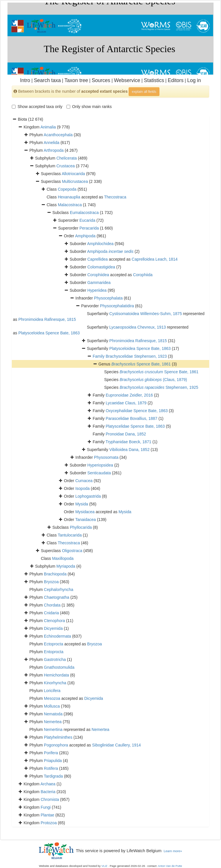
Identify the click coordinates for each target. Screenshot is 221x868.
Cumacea (84, 481)
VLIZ (104, 866)
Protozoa (49, 823)
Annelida (52, 143)
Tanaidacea (85, 520)
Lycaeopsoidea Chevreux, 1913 (138, 327)
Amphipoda (85, 236)
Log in (194, 80)
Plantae (47, 815)
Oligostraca (72, 551)
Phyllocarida (81, 527)
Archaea (48, 784)
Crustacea (66, 166)
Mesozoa (52, 698)
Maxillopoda (63, 558)
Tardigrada (53, 776)
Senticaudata (99, 473)
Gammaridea (99, 283)
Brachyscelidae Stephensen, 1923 (136, 356)
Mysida (82, 504)
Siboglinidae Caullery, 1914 (116, 745)
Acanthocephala (58, 135)
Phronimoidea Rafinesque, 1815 (47, 319)
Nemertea (53, 722)
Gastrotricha (55, 659)
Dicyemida (53, 628)
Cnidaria (52, 613)
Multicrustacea (75, 181)
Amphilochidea (100, 244)
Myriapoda (66, 566)
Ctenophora (55, 621)
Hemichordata (57, 675)
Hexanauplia (69, 197)
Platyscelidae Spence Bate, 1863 (135, 426)
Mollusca (52, 706)
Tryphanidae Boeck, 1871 (128, 442)
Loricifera (52, 691)
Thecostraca (115, 197)
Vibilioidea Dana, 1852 (129, 450)
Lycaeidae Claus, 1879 (126, 403)
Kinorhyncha (55, 683)
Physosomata (106, 457)
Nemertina (53, 729)
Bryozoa (51, 582)
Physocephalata (108, 298)
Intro (25, 80)
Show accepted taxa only (37, 107)
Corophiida (143, 275)
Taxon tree (76, 80)
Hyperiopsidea (100, 465)
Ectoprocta (54, 644)
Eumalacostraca (84, 213)
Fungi (46, 807)
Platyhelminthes (58, 737)
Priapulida (53, 761)
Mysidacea (85, 512)
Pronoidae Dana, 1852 (126, 434)
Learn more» (173, 851)
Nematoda (53, 714)
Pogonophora (56, 745)
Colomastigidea (101, 267)
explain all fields (144, 92)
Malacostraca (70, 205)
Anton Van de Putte (170, 866)
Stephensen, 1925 (159, 387)
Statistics (154, 80)
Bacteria (48, 792)
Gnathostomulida (59, 667)
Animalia (48, 127)
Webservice (127, 80)
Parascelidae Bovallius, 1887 (132, 418)
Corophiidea (98, 275)
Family (99, 356)
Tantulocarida (70, 535)
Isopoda (83, 488)
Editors (176, 80)
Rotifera (51, 768)
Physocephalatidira (117, 306)
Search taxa (47, 80)
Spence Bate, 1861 (141, 364)
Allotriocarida (73, 174)
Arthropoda (54, 150)
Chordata (52, 605)
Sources (101, 80)
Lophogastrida (88, 496)
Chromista (50, 799)
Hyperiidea (97, 290)
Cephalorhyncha (59, 590)
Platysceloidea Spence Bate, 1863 (49, 333)
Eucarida (87, 220)
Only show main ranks (89, 107)
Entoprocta (54, 652)
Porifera (51, 753)
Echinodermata (58, 636)
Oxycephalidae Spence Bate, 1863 (137, 411)
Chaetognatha (57, 597)
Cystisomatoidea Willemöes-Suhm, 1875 (146, 314)
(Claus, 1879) (153, 380)
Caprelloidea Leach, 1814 (155, 259)
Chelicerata (67, 158)
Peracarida (89, 228)
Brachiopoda (55, 574)
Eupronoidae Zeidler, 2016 (129, 395)
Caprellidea (97, 259)
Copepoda (67, 189)
